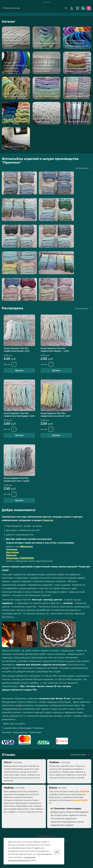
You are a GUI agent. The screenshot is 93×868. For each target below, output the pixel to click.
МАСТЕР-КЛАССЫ (14, 147)
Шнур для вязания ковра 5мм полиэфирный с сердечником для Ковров (14, 40)
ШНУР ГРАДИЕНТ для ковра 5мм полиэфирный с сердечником (45, 67)
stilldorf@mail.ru (47, 836)
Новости (48, 520)
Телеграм (12, 549)
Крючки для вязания (77, 121)
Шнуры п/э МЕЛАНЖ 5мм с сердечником (16, 95)
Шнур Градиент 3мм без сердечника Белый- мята (17, 350)
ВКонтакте (27, 547)
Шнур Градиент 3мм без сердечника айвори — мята (55, 350)
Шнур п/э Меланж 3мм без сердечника (46, 95)
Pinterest (12, 555)
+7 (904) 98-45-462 (11, 8)
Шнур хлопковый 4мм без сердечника (77, 95)
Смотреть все (81, 168)
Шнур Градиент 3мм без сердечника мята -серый (16, 479)
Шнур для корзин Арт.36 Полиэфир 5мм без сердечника (77, 43)
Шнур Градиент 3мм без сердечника (46, 44)
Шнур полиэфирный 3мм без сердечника (77, 70)
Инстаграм (12, 552)
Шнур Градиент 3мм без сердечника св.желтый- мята (56, 415)
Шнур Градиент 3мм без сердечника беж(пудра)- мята (19, 415)
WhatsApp (20, 558)
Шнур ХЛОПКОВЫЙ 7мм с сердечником (15, 120)
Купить (19, 370)
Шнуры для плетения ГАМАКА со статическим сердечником (16, 67)
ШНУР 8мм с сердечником (42, 120)
